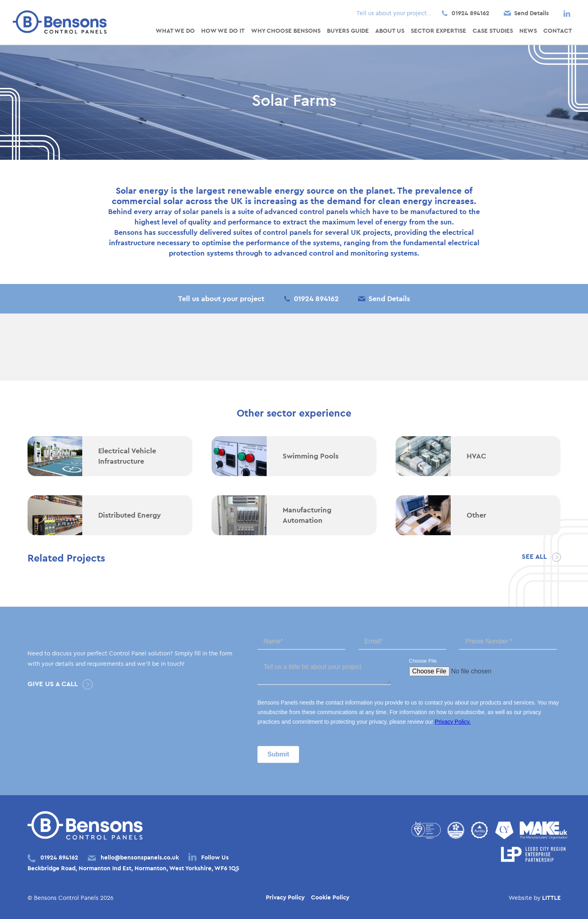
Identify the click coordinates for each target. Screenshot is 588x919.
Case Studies (493, 31)
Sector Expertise (439, 31)
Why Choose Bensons (286, 31)
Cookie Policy (330, 897)
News (528, 31)
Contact (558, 31)
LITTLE (551, 898)
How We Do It (223, 31)
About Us (390, 31)
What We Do (175, 31)
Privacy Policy (285, 897)
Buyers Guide (348, 31)
